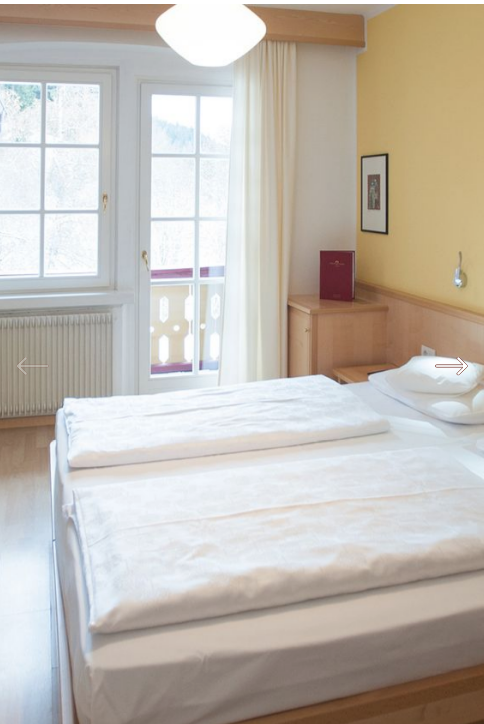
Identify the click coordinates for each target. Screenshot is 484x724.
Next (451, 366)
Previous (32, 366)
